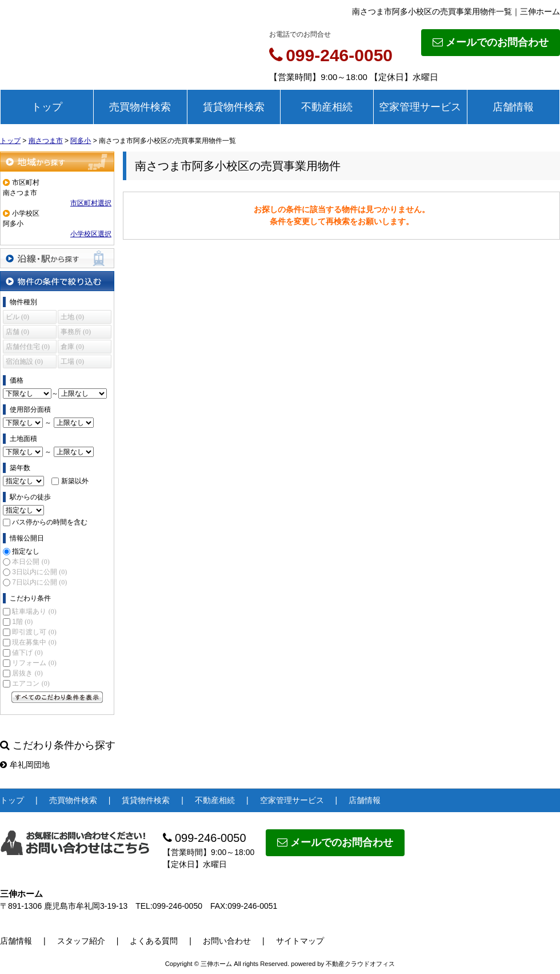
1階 (22, 622)
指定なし (26, 551)
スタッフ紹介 (81, 941)
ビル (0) (17, 317)
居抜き (27, 673)
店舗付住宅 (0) (28, 347)
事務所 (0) (76, 332)
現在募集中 (34, 642)
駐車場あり (34, 611)
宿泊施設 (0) (24, 361)
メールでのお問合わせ (491, 42)
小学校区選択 (91, 234)
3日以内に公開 (39, 572)
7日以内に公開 (39, 582)
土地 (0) (72, 317)
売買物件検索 (140, 107)
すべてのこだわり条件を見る (57, 697)
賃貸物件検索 (234, 107)
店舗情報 (513, 107)
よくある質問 (154, 941)
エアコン (31, 683)
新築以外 (75, 481)
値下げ (27, 653)
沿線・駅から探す (57, 258)
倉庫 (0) (72, 347)
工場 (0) (72, 361)
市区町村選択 (91, 203)
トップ (47, 107)
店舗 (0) (17, 332)
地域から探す (57, 162)
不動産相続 (327, 107)
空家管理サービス (420, 107)
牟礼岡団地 (25, 765)
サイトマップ (300, 941)
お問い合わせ (227, 941)
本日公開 (31, 562)
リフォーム (34, 663)
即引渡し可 (34, 632)
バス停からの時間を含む (50, 522)
